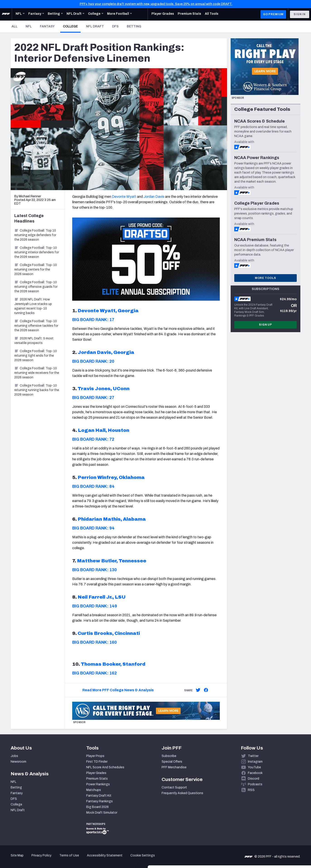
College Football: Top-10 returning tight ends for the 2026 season (36, 356)
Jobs (14, 756)
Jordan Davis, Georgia (106, 352)
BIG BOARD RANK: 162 (94, 673)
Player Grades (96, 773)
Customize (273, 842)
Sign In (300, 14)
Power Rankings (98, 784)
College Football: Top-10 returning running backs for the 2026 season (37, 390)
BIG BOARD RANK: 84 (93, 486)
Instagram (255, 762)
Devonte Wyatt (124, 197)
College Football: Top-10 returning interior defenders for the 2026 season (37, 252)
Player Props (95, 756)
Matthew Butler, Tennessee (112, 561)
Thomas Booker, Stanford (113, 664)
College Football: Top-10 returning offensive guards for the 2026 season (36, 287)
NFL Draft (95, 26)
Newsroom (18, 762)
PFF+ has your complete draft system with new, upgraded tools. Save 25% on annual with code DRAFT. (156, 4)
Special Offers (172, 762)
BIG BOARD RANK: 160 (94, 642)
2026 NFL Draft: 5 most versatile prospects (34, 341)
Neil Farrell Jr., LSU (102, 597)
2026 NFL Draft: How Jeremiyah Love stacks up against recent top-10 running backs (33, 306)
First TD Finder (97, 762)
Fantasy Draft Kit (99, 796)
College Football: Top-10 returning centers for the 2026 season (36, 270)
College (72, 26)
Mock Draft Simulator (102, 813)
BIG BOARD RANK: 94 (93, 528)
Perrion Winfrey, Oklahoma (111, 477)
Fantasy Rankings (99, 801)
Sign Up (266, 325)
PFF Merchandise (174, 767)
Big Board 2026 (97, 807)
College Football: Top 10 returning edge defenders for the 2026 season (35, 235)
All (14, 26)
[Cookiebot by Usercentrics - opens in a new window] (29, 859)
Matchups (94, 790)
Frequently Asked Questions (182, 793)
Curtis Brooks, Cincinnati (109, 633)
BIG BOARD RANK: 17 (93, 320)
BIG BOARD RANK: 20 (93, 361)
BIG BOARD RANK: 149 (95, 606)
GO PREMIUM (273, 14)
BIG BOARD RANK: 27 (93, 398)
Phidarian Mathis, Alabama (112, 519)
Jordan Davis (154, 197)
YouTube (254, 767)
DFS (115, 26)
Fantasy (47, 26)
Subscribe (169, 756)
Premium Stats (97, 779)
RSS (251, 790)
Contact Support (174, 787)
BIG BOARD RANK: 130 (94, 570)
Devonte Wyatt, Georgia (108, 311)
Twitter (253, 756)
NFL (29, 26)
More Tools (266, 278)
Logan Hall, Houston (104, 430)
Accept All (273, 827)
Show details (70, 859)
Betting (134, 26)
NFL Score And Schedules (105, 767)
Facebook (255, 773)
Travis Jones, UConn (104, 389)
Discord (254, 779)
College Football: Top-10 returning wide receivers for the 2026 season (37, 373)
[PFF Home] (6, 14)
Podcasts (255, 784)
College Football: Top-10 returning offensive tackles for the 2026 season (36, 326)
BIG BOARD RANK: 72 (93, 439)
